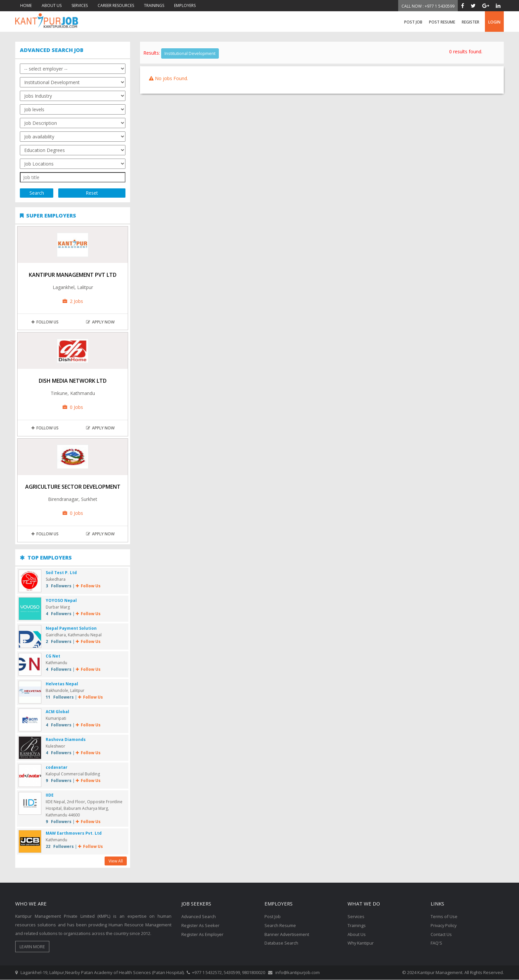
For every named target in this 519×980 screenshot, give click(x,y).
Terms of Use (444, 916)
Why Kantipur (361, 942)
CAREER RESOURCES (116, 5)
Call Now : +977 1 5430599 (428, 6)
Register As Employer (203, 934)
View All (116, 861)
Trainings (357, 925)
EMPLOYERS (185, 5)
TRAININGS (154, 5)
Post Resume (442, 22)
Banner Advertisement (287, 934)
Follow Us (45, 322)
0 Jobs (73, 407)
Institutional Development (190, 53)
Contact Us (441, 934)
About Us (357, 934)
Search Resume (280, 925)
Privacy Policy (444, 925)
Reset (92, 193)
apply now (100, 322)
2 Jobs (73, 301)
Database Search (282, 942)
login (494, 22)
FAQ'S (436, 942)
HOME (26, 5)
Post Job (413, 22)
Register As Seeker (200, 925)
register (471, 22)
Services (356, 916)
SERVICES (80, 5)
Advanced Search (199, 916)
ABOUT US (52, 5)
